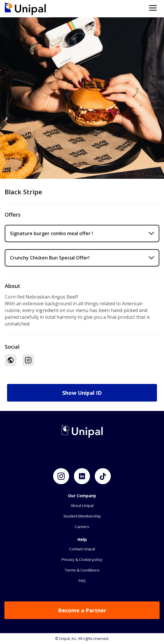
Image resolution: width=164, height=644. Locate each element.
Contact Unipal (82, 549)
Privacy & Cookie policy (82, 559)
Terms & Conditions (82, 570)
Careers (82, 527)
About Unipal (82, 505)
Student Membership (82, 516)
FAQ (82, 581)
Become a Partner (82, 610)
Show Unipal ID (82, 393)
